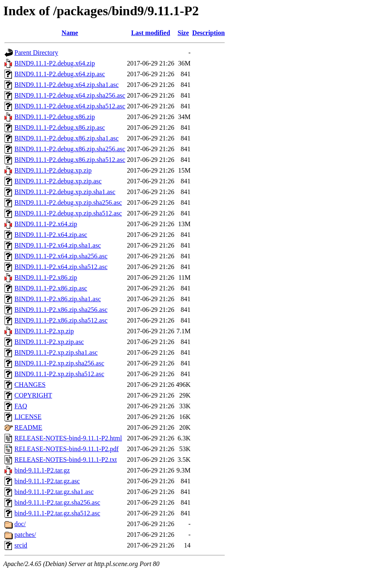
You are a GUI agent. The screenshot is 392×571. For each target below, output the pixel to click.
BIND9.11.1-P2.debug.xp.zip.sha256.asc (68, 202)
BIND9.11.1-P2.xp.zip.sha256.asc (59, 363)
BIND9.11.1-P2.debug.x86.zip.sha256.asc (70, 149)
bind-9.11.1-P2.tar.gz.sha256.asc (57, 502)
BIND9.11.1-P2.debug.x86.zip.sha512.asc (70, 160)
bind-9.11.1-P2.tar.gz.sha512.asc (57, 513)
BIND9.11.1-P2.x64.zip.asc (51, 235)
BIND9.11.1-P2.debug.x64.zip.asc (60, 74)
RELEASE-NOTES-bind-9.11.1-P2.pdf (66, 449)
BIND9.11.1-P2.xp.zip (44, 331)
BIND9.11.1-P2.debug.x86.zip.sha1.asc (66, 138)
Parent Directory (36, 53)
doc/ (20, 524)
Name (70, 33)
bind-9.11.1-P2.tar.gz (42, 470)
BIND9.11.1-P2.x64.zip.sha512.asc (61, 267)
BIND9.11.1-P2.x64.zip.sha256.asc (61, 256)
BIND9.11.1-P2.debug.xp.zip (53, 170)
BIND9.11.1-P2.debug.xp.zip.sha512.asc (68, 213)
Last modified (150, 33)
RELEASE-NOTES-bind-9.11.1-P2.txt (66, 460)
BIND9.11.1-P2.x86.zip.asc (51, 288)
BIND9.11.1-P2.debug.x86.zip (55, 117)
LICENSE (28, 417)
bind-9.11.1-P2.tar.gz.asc (47, 481)
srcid (21, 545)
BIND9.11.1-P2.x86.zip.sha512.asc (61, 320)
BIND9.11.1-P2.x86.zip (46, 277)
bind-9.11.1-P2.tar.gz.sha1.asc (54, 492)
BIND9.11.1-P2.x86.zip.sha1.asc (58, 299)
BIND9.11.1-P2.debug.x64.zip (55, 63)
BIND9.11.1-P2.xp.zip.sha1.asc (56, 352)
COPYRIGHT (33, 395)
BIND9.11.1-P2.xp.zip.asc (49, 342)
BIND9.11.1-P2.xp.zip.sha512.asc (59, 374)
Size (183, 33)
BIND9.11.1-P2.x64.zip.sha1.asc (58, 245)
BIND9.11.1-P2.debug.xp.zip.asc (58, 181)
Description (209, 33)
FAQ (21, 406)
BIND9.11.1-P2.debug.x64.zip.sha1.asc (66, 85)
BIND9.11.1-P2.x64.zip (46, 224)
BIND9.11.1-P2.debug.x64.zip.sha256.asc (70, 95)
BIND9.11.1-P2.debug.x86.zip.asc (60, 128)
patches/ (25, 535)
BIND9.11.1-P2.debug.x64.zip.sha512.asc (70, 106)
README (28, 427)
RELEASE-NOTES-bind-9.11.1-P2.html (68, 438)
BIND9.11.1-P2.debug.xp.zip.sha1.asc (65, 192)
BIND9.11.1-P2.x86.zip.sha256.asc (61, 310)
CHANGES (30, 385)
